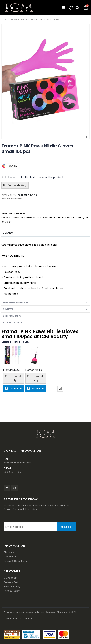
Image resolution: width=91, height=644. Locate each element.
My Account (10, 578)
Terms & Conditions (15, 561)
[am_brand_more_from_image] (12, 356)
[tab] (45, 233)
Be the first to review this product (42, 177)
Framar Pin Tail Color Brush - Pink (35, 370)
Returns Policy (12, 587)
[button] (71, 8)
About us (9, 552)
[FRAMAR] (10, 166)
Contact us (10, 557)
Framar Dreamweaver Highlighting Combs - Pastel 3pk (12, 370)
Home (5, 20)
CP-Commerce (24, 618)
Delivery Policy (12, 582)
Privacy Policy (12, 591)
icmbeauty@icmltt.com (17, 463)
